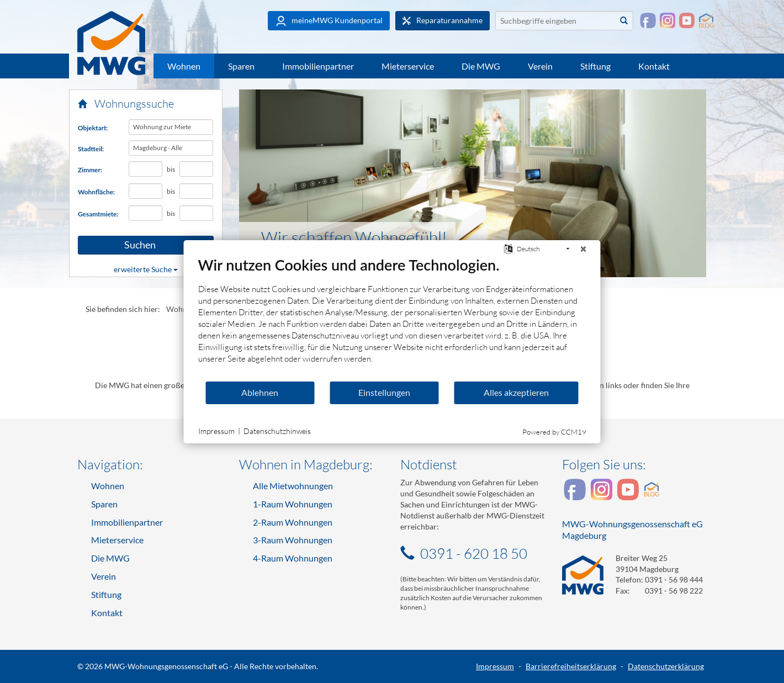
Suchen (123, 245)
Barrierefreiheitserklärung (571, 666)
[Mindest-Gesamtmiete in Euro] (146, 213)
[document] (392, 318)
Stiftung (595, 66)
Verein (540, 66)
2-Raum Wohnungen (293, 522)
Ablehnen (260, 392)
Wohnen (184, 66)
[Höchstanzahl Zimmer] (197, 169)
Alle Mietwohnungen (293, 486)
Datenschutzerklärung (666, 666)
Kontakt (654, 66)
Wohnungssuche (126, 104)
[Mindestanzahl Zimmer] (146, 169)
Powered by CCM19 (554, 432)
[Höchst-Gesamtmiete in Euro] (197, 213)
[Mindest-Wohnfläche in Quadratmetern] (146, 191)
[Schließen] (584, 249)
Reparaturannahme (443, 20)
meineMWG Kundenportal (329, 21)
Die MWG (481, 66)
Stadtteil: (91, 149)
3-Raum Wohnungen (293, 540)
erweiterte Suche (146, 269)
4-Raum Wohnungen (293, 558)
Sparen (241, 66)
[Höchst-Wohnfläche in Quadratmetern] (197, 191)
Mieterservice (408, 66)
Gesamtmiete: (98, 214)
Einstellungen (384, 392)
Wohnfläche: (96, 192)
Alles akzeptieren (516, 392)
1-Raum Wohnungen (293, 504)
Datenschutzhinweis (277, 431)
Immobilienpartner (318, 66)
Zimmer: (90, 170)
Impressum (495, 666)
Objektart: (93, 128)
